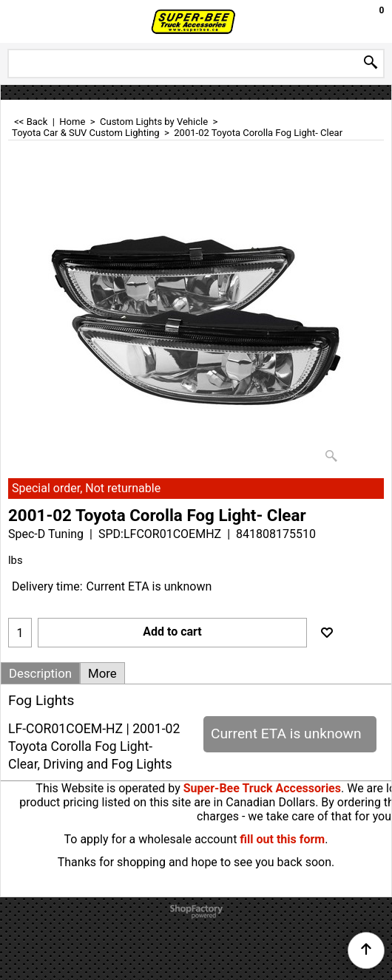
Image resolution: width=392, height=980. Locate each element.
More (102, 673)
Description (40, 673)
